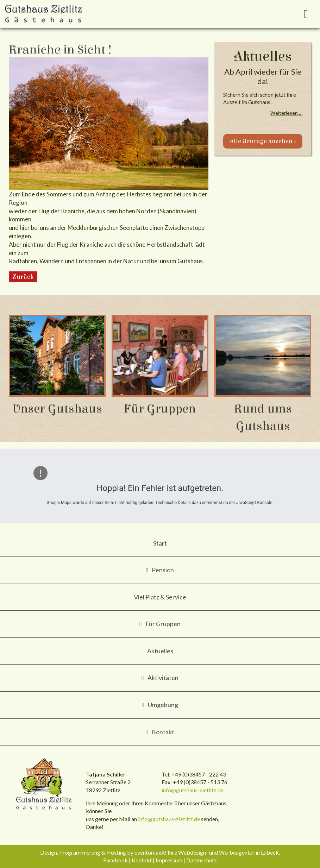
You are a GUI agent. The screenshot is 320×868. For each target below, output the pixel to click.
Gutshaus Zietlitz (44, 14)
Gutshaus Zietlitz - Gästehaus (44, 785)
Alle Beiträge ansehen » (263, 141)
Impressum (169, 860)
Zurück (23, 277)
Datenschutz (202, 860)
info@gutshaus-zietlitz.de (193, 790)
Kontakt (142, 860)
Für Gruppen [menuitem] (163, 624)
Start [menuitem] (160, 543)
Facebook (115, 860)
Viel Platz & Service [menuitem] (160, 597)
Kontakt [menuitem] (163, 732)
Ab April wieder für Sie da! (263, 76)
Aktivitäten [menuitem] (163, 678)
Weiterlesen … (286, 113)
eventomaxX (150, 852)
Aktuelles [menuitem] (160, 651)
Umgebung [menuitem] (163, 705)
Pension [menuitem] (163, 570)
